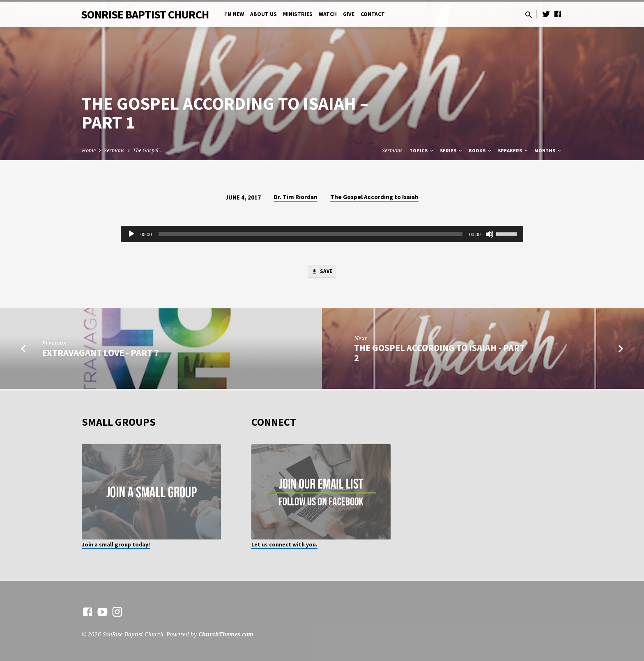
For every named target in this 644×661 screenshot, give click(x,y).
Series (452, 150)
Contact (373, 14)
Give (349, 14)
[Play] (131, 234)
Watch (328, 14)
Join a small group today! (116, 545)
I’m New (234, 14)
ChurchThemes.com (226, 634)
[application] (322, 234)
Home (89, 150)
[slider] (311, 234)
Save (322, 272)
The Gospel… (148, 150)
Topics (422, 150)
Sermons (114, 150)
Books (481, 150)
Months (548, 150)
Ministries (298, 14)
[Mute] (490, 234)
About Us (263, 14)
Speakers (513, 150)
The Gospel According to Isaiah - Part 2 (439, 355)
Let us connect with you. (284, 545)
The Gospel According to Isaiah (374, 197)
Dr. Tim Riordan (296, 197)
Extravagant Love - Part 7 (100, 354)
